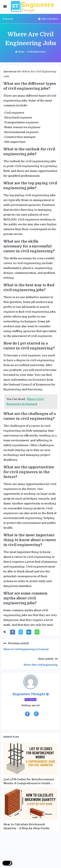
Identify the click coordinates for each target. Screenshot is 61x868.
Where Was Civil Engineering (41, 665)
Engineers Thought (29, 694)
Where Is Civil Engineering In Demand (26, 649)
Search (8, 19)
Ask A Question (48, 19)
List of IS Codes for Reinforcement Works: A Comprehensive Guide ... (29, 781)
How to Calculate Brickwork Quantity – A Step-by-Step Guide (26, 826)
